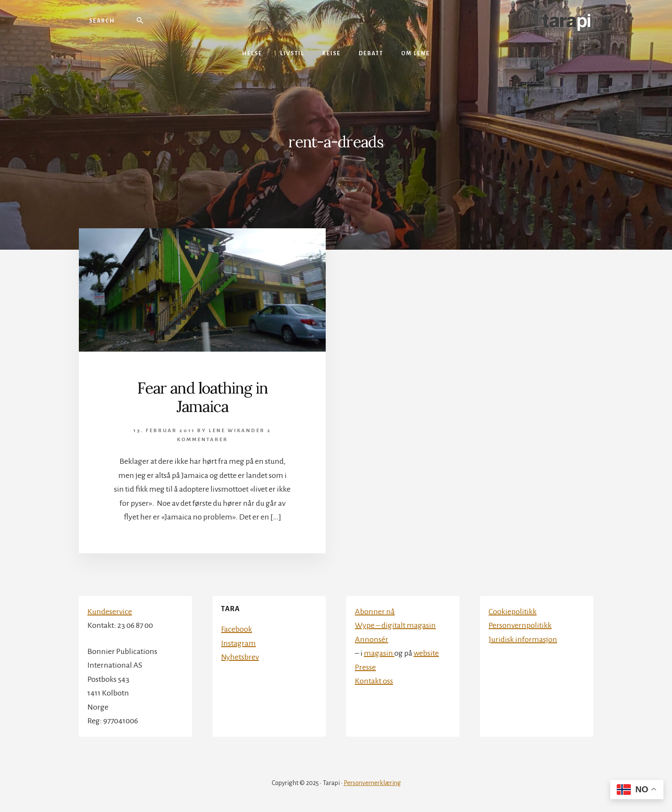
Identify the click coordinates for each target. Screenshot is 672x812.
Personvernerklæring (372, 783)
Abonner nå (375, 612)
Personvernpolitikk (520, 625)
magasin (379, 653)
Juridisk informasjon (523, 639)
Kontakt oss (374, 681)
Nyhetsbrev (240, 657)
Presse (365, 667)
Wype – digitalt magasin (395, 625)
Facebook (237, 629)
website (426, 653)
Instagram (238, 643)
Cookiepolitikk (513, 612)
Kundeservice (110, 612)
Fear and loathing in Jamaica (202, 397)
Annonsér (372, 639)
